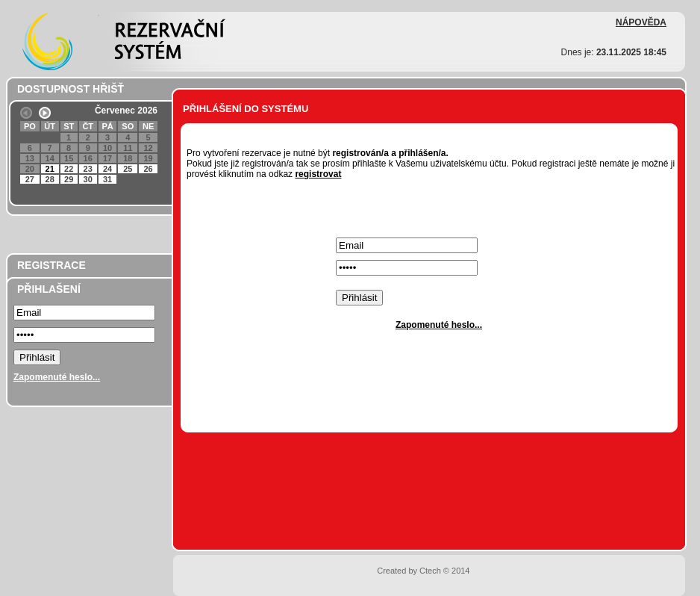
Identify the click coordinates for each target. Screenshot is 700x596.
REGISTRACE (51, 265)
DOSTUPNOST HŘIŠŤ (71, 89)
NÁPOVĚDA (641, 22)
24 (107, 169)
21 (50, 169)
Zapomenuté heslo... (57, 377)
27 (30, 179)
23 (88, 169)
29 (69, 179)
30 (88, 179)
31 (107, 179)
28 (50, 179)
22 (69, 169)
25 (128, 169)
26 (148, 169)
